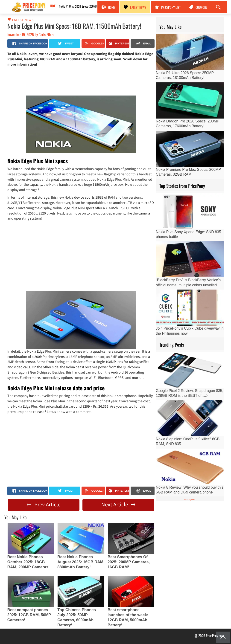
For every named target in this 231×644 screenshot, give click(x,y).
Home (108, 7)
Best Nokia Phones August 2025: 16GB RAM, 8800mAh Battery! (81, 562)
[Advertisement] (81, 81)
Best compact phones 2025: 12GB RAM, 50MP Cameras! (29, 615)
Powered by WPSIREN (190, 500)
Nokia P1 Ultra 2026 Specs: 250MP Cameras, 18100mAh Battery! (90, 6)
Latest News (135, 7)
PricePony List (168, 7)
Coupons (198, 7)
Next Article (118, 504)
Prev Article (44, 504)
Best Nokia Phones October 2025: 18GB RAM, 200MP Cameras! (29, 562)
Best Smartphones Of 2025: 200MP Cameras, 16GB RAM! (129, 562)
